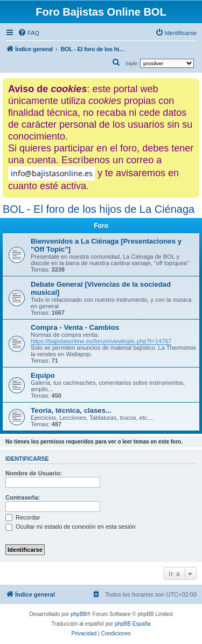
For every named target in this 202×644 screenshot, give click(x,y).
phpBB (79, 614)
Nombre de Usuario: (34, 473)
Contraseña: (23, 497)
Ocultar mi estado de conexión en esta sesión (71, 527)
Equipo (43, 375)
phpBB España (133, 624)
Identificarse (27, 459)
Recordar (23, 517)
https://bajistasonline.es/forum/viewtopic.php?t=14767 (101, 341)
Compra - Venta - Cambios (75, 327)
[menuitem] (29, 33)
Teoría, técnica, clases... (71, 410)
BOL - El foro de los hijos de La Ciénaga (99, 209)
